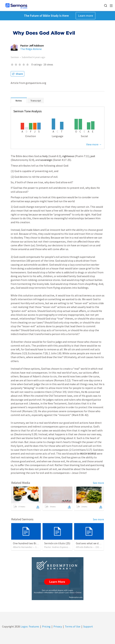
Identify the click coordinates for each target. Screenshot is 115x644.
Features (34, 626)
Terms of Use (73, 626)
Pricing (46, 626)
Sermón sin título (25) (57, 543)
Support (88, 626)
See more (98, 483)
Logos (24, 626)
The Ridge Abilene (31, 49)
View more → (94, 144)
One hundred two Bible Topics (31, 543)
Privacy (58, 626)
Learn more (86, 16)
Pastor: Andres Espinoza (57, 547)
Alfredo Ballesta (84, 547)
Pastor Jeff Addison (32, 45)
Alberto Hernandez (23, 547)
